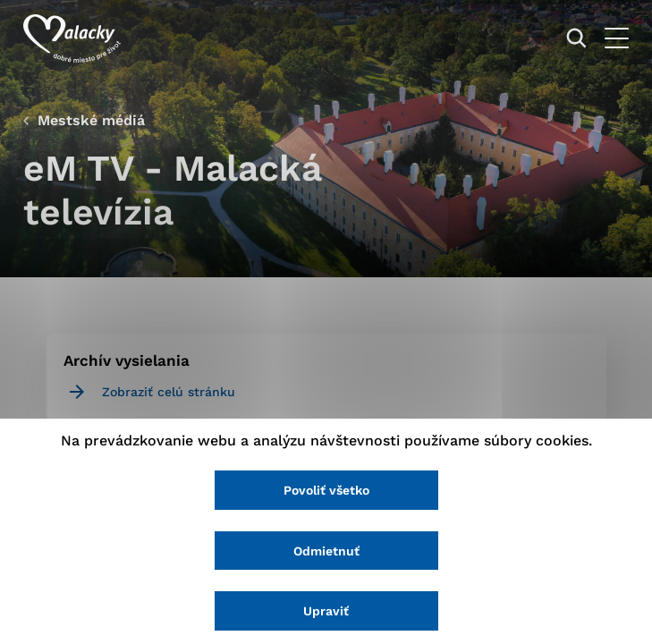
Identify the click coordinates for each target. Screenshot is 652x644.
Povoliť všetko (326, 490)
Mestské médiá (91, 120)
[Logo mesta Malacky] (72, 38)
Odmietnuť (326, 551)
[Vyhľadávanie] (576, 38)
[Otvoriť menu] (617, 38)
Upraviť (326, 611)
